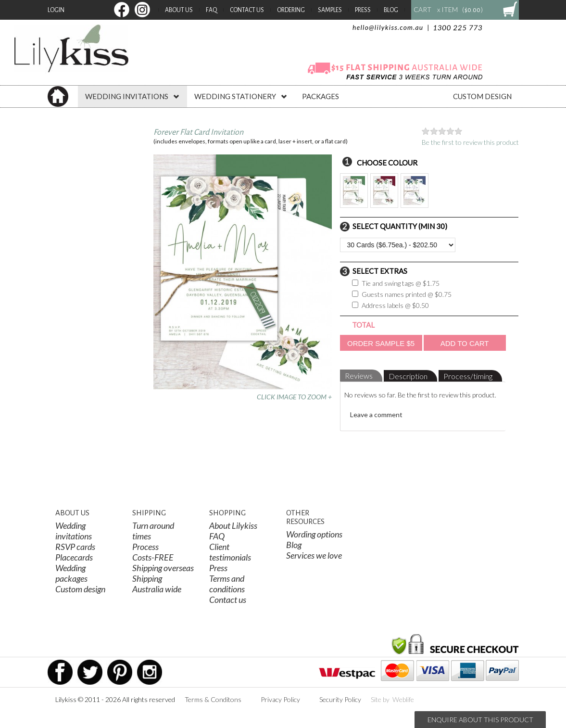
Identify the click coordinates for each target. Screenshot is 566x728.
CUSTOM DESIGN (482, 96)
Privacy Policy (280, 699)
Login (56, 10)
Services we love (314, 555)
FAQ (211, 10)
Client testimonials (230, 552)
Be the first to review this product (470, 142)
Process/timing (468, 376)
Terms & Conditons (213, 699)
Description (408, 376)
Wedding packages (71, 573)
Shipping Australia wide (157, 584)
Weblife (403, 699)
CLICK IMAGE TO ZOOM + (294, 397)
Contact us (228, 600)
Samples (330, 10)
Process (145, 547)
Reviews (359, 376)
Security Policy (340, 699)
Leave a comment (376, 415)
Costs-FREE (153, 557)
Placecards (74, 557)
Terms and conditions (227, 584)
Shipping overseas (163, 568)
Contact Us (247, 10)
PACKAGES (321, 96)
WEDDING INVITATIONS (132, 96)
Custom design (80, 589)
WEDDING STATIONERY (241, 96)
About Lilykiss (233, 525)
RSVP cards (75, 547)
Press (363, 10)
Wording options (314, 534)
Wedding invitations (74, 531)
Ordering (291, 10)
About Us (179, 10)
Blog (391, 10)
